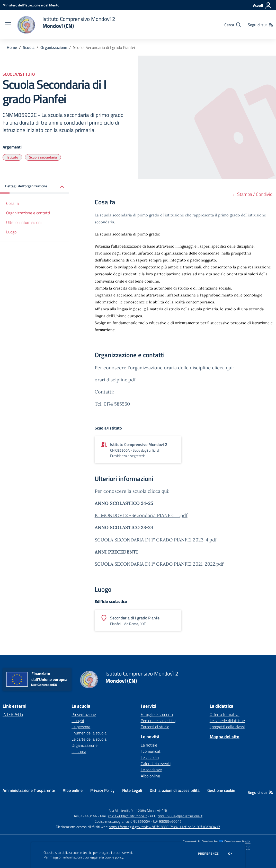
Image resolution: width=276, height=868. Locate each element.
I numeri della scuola (89, 733)
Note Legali (132, 790)
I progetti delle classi (227, 727)
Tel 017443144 (85, 816)
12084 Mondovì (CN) (151, 810)
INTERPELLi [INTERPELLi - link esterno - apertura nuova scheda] (13, 714)
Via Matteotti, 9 (121, 810)
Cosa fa (12, 203)
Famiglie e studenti (157, 714)
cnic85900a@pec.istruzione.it (180, 816)
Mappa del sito (225, 737)
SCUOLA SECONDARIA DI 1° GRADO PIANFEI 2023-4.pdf (156, 540)
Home (12, 47)
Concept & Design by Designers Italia (216, 842)
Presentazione (84, 714)
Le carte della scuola (89, 739)
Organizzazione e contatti (28, 213)
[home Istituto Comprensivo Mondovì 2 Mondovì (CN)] (66, 25)
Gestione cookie (221, 790)
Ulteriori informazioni (24, 222)
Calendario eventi (156, 764)
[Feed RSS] (271, 25)
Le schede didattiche (227, 721)
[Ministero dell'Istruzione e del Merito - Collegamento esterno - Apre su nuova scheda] (31, 5)
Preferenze (208, 854)
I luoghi (78, 721)
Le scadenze (151, 770)
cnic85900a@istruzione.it (127, 816)
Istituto (12, 157)
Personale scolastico (158, 721)
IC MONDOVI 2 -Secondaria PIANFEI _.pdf (141, 515)
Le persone (81, 727)
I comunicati (151, 751)
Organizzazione (54, 47)
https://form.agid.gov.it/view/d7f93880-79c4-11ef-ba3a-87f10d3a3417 (164, 827)
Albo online (150, 776)
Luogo (11, 232)
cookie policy (114, 857)
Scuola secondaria (43, 157)
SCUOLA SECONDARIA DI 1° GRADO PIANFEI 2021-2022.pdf (159, 564)
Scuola (29, 47)
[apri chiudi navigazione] (8, 25)
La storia (79, 751)
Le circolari (150, 757)
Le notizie (149, 745)
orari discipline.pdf (115, 380)
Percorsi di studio (155, 727)
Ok (230, 854)
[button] (34, 186)
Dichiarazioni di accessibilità (175, 790)
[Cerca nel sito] (233, 25)
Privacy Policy (102, 790)
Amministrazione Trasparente (29, 790)
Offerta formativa (225, 714)
